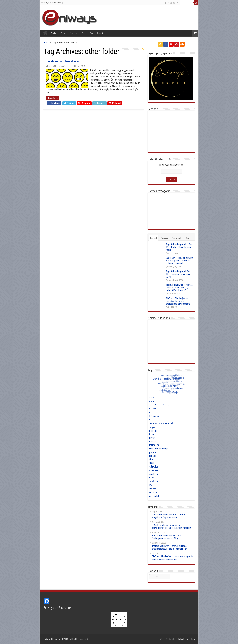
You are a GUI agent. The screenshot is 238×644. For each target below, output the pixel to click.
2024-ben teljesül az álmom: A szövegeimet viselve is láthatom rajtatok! (179, 261)
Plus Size (73, 33)
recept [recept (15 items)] (152, 456)
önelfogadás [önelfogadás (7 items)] (154, 489)
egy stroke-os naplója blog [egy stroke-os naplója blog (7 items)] (159, 405)
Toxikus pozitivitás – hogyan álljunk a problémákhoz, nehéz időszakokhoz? (179, 288)
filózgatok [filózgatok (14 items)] (154, 416)
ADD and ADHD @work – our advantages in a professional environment (178, 301)
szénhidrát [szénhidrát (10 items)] (154, 474)
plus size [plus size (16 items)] (154, 452)
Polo (92, 33)
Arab (63, 33)
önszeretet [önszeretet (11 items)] (154, 496)
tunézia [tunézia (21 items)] (153, 481)
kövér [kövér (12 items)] (152, 438)
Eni (50, 66)
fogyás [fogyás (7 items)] (152, 420)
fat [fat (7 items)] (150, 412)
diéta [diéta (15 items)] (152, 401)
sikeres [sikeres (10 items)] (152, 463)
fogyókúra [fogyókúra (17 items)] (155, 427)
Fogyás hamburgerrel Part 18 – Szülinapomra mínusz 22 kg (178, 274)
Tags (188, 238)
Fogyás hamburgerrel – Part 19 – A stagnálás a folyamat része (179, 247)
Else (83, 33)
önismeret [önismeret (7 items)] (153, 493)
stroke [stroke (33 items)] (154, 466)
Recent (154, 238)
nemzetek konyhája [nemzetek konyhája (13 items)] (158, 449)
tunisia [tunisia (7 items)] (152, 478)
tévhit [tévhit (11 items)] (152, 485)
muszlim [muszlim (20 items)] (154, 445)
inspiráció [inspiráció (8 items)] (153, 431)
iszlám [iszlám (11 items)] (152, 434)
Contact (100, 33)
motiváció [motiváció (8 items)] (153, 442)
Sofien (192, 639)
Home (45, 33)
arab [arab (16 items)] (152, 397)
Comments (177, 238)
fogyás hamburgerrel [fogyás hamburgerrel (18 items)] (161, 423)
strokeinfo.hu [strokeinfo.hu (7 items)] (154, 471)
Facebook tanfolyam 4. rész (63, 61)
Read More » (53, 98)
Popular (164, 238)
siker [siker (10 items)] (151, 459)
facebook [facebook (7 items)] (153, 409)
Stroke (54, 33)
